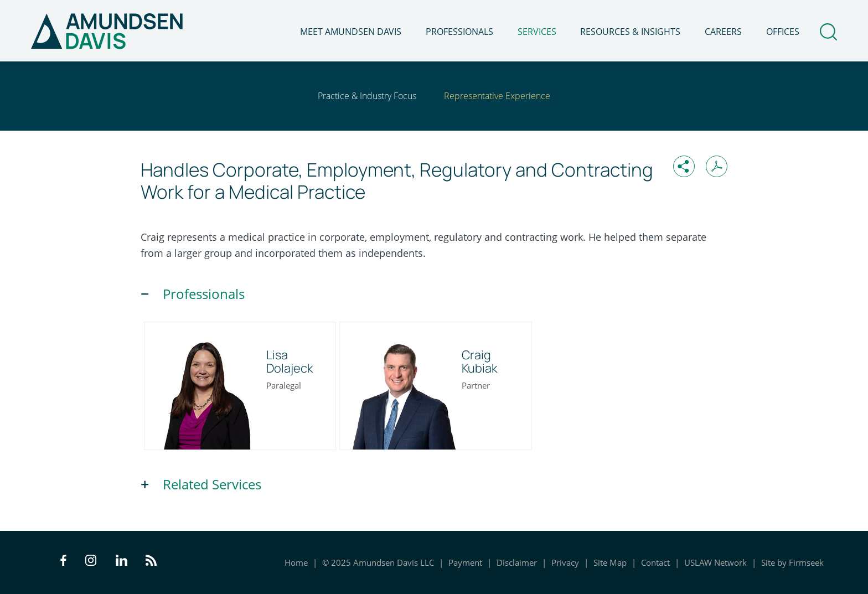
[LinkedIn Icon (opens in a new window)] (122, 562)
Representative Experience (497, 96)
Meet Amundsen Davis (351, 32)
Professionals (459, 32)
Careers (723, 32)
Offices (783, 32)
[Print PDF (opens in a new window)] (717, 166)
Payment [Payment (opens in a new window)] (465, 563)
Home (296, 563)
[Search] (828, 32)
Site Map (610, 563)
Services (537, 32)
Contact (655, 563)
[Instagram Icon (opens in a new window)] (91, 562)
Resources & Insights (630, 32)
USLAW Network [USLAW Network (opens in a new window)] (715, 563)
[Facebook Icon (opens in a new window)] (63, 562)
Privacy (565, 563)
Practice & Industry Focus (367, 96)
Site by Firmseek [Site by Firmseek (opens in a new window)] (792, 563)
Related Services (212, 484)
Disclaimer (517, 563)
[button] (684, 166)
